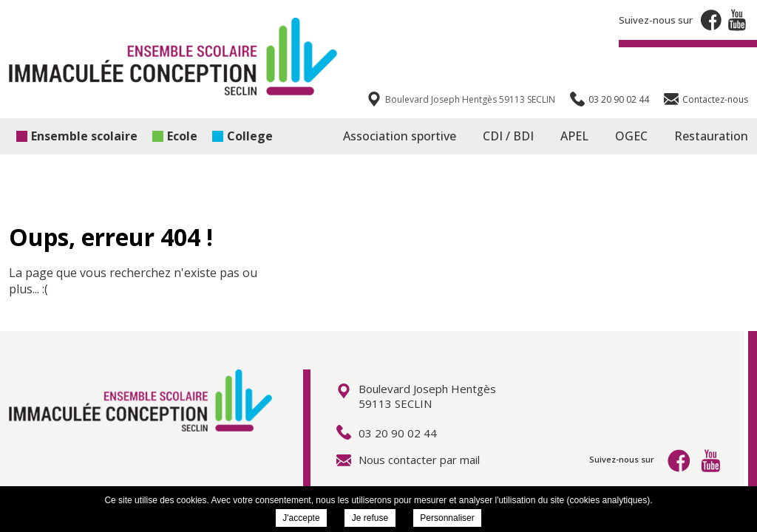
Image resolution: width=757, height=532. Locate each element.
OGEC (631, 136)
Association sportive (400, 136)
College (242, 136)
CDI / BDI (508, 136)
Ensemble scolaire (77, 136)
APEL (574, 136)
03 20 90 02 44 (387, 433)
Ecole (175, 136)
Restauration (711, 136)
